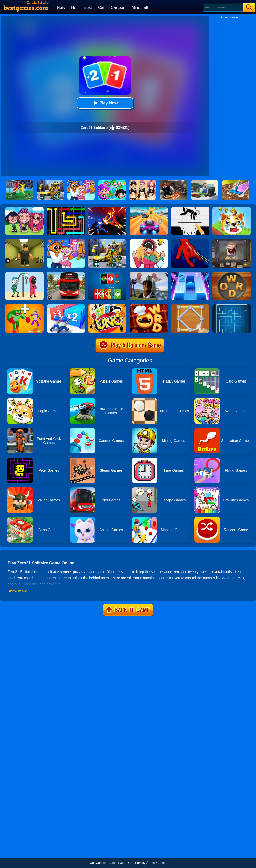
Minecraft (140, 8)
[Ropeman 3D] (190, 241)
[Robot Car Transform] (107, 241)
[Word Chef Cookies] (149, 306)
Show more (17, 591)
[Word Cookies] (232, 273)
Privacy (140, 863)
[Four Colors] (107, 273)
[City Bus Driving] (66, 273)
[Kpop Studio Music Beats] (24, 208)
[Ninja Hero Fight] (107, 208)
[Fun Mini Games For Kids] (66, 241)
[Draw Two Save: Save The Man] (190, 208)
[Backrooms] (24, 241)
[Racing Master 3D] (149, 208)
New (61, 8)
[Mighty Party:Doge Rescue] (232, 208)
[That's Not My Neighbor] (232, 241)
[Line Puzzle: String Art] (190, 306)
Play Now (105, 103)
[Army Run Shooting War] (66, 306)
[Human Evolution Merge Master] (24, 306)
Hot (74, 8)
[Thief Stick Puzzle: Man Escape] (24, 273)
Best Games (158, 863)
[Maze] (232, 306)
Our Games (98, 863)
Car (101, 8)
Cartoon (118, 8)
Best (88, 8)
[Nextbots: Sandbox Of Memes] (149, 273)
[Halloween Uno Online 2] (107, 306)
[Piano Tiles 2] (190, 273)
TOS (129, 863)
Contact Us (116, 863)
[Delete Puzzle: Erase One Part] (149, 241)
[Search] (223, 7)
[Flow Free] (66, 208)
